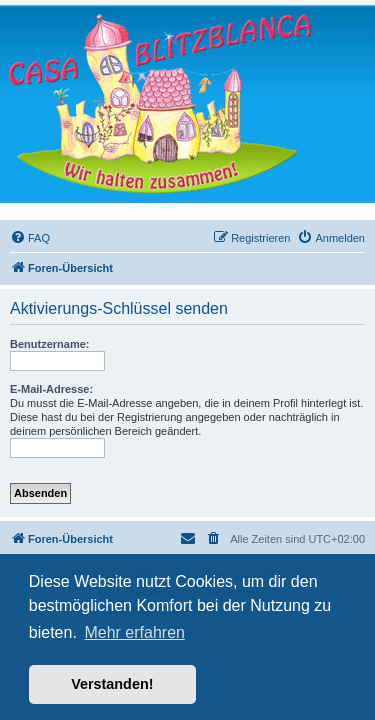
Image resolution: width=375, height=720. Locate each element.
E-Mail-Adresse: (51, 389)
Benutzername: (49, 344)
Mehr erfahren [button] (134, 632)
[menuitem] (30, 238)
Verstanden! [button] (112, 684)
